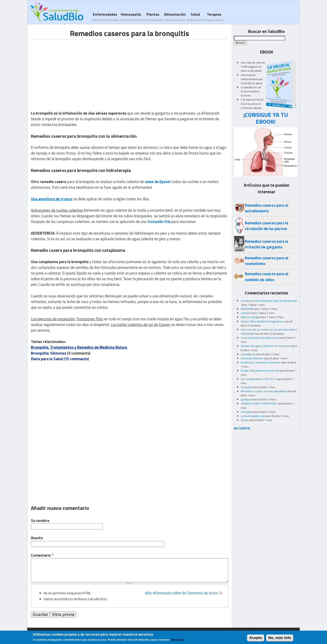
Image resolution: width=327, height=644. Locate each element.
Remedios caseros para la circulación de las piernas (266, 226)
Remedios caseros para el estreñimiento (266, 208)
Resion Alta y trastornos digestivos (262, 321)
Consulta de (248, 354)
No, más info (280, 638)
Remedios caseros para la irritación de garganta (266, 244)
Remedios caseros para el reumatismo (266, 261)
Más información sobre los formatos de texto (181, 593)
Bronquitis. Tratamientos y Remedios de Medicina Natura (79, 347)
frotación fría (159, 222)
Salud (195, 17)
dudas (244, 420)
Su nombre (40, 521)
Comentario (42, 555)
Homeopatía (131, 17)
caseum (246, 313)
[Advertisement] (69, 71)
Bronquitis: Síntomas (49, 353)
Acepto (256, 638)
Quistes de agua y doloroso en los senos (266, 346)
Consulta (246, 387)
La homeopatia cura (253, 416)
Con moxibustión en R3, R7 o (259, 379)
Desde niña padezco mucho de (260, 371)
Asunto (37, 538)
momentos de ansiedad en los (259, 338)
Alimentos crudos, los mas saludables (264, 391)
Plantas (153, 17)
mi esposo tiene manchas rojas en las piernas (269, 301)
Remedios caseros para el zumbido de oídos (266, 277)
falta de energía (250, 317)
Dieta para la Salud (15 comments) (60, 359)
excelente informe (252, 358)
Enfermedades (105, 17)
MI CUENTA (242, 428)
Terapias (214, 17)
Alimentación (175, 17)
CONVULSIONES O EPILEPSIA (259, 403)
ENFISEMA (247, 309)
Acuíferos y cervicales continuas (261, 362)
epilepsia (246, 399)
